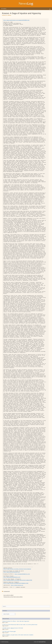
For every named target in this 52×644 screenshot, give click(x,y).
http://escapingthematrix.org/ (22, 574)
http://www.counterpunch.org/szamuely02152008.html (16, 20)
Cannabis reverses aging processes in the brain (13, 628)
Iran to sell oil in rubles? (8, 595)
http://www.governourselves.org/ (12, 572)
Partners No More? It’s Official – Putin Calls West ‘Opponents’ (16, 621)
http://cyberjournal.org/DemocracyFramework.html (16, 583)
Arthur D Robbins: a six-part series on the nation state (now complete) (18, 635)
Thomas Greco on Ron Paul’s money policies (13, 597)
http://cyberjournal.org (17, 585)
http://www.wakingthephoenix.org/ (12, 577)
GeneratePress (42, 642)
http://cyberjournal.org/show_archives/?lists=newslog (17, 569)
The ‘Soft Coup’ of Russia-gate (9, 631)
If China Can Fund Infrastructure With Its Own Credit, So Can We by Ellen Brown (20, 625)
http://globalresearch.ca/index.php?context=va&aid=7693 (18, 580)
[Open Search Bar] (50, 9)
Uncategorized (7, 591)
